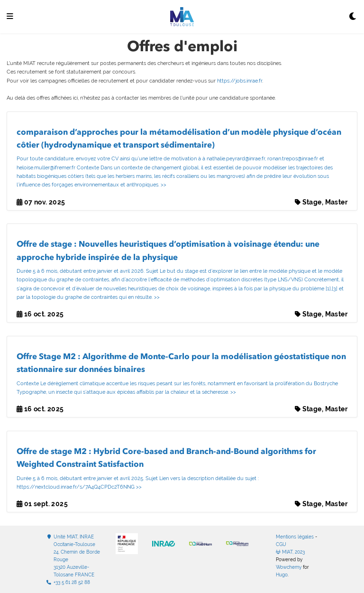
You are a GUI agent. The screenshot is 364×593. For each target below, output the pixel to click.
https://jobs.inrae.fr (240, 81)
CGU (281, 544)
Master (337, 202)
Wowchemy (289, 567)
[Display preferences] (353, 17)
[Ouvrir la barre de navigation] (10, 17)
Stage (312, 202)
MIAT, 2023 (290, 552)
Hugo (282, 575)
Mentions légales (295, 537)
